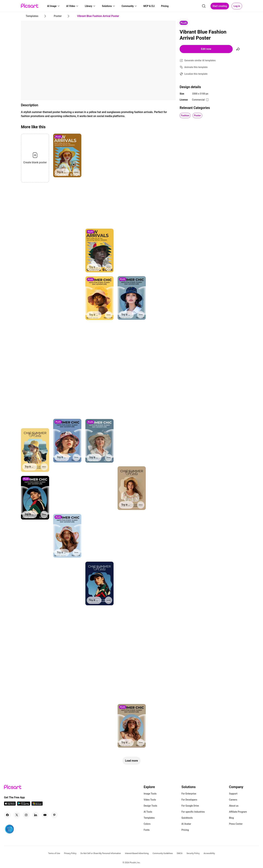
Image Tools (150, 794)
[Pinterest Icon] (54, 815)
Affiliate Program (238, 812)
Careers (233, 800)
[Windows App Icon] (37, 805)
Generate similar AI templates (200, 60)
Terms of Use (54, 853)
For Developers (189, 800)
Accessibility (209, 853)
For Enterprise (189, 794)
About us (234, 806)
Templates (149, 818)
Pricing (185, 830)
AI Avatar (186, 824)
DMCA (180, 853)
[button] (54, 6)
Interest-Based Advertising (137, 853)
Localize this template (196, 74)
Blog (231, 818)
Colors (147, 824)
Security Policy (193, 853)
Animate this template (196, 67)
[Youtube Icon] (45, 815)
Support (233, 794)
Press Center (236, 824)
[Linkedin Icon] (36, 815)
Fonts (147, 830)
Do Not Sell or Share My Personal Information (101, 853)
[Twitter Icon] (17, 815)
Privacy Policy (70, 853)
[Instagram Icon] (26, 815)
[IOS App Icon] (10, 805)
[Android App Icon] (24, 805)
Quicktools (187, 818)
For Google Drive (190, 806)
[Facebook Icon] (7, 815)
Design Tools (150, 806)
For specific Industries (193, 812)
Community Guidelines (163, 853)
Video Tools (150, 800)
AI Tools (148, 812)
